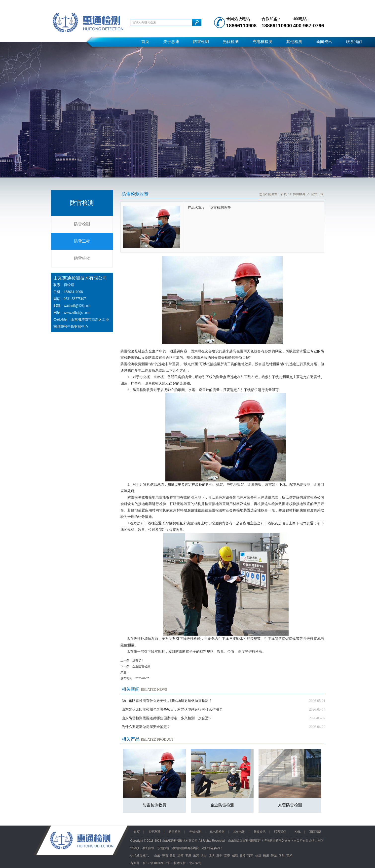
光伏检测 (231, 42)
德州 (266, 856)
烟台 (204, 856)
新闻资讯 (324, 42)
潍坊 (212, 856)
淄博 (180, 856)
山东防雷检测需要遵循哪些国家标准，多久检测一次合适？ (167, 718)
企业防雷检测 (141, 666)
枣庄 (188, 856)
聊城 (274, 856)
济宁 (219, 856)
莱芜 (250, 856)
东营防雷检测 (290, 805)
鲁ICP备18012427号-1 (158, 863)
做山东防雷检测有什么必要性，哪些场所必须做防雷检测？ (167, 701)
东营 (196, 856)
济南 (165, 856)
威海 (235, 856)
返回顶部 (315, 832)
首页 (145, 42)
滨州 (282, 856)
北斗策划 (195, 863)
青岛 (173, 856)
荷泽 (289, 856)
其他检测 (294, 42)
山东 (157, 856)
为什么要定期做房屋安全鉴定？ (146, 727)
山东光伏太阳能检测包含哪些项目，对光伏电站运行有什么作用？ (172, 709)
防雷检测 (201, 42)
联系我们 (354, 42)
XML (298, 832)
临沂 (258, 856)
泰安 (227, 856)
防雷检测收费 (154, 805)
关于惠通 (171, 42)
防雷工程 (82, 241)
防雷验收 (82, 258)
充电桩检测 (262, 42)
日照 (243, 856)
